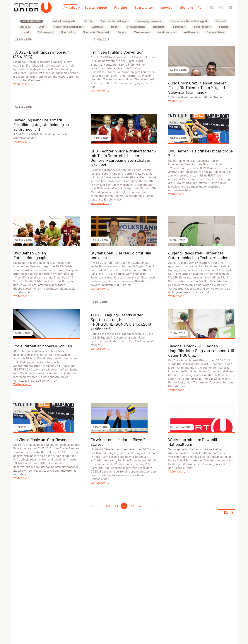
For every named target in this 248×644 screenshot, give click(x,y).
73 (140, 506)
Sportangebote (96, 7)
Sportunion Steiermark (96, 32)
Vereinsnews (142, 32)
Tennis (122, 32)
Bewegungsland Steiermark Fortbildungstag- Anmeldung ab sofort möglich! (41, 124)
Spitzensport (45, 32)
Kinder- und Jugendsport (69, 27)
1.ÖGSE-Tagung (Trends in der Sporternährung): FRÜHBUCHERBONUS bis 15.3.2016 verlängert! (121, 322)
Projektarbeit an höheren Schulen (43, 346)
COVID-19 (25, 27)
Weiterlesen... (22, 84)
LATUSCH (97, 27)
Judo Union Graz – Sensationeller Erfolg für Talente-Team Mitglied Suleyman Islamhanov (197, 87)
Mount (115, 27)
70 (116, 506)
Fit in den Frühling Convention (117, 52)
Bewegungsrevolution (149, 21)
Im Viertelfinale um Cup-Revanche (43, 439)
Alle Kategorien (32, 21)
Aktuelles (70, 7)
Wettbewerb (191, 32)
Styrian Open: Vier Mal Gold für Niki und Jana (121, 255)
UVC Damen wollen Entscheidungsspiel (31, 255)
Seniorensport (202, 27)
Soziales (224, 27)
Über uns (186, 7)
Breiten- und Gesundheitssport (189, 21)
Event (42, 27)
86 (157, 506)
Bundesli (221, 21)
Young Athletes (215, 32)
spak (27, 32)
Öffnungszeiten (136, 27)
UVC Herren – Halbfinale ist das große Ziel (201, 153)
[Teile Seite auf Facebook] (226, 512)
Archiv (89, 21)
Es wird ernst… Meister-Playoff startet (118, 442)
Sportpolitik (68, 32)
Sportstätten (144, 7)
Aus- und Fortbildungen (114, 21)
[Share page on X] (232, 512)
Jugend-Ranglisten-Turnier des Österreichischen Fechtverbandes (198, 255)
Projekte (121, 7)
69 (108, 506)
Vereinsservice (167, 32)
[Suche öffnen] (199, 7)
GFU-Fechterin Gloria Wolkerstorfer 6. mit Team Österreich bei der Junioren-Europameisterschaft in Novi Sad (124, 158)
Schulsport (179, 27)
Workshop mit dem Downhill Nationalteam (193, 442)
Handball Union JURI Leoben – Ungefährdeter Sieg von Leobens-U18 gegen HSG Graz (201, 350)
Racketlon (159, 27)
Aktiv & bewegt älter (65, 21)
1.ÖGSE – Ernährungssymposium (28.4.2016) (41, 54)
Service (167, 7)
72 (132, 506)
